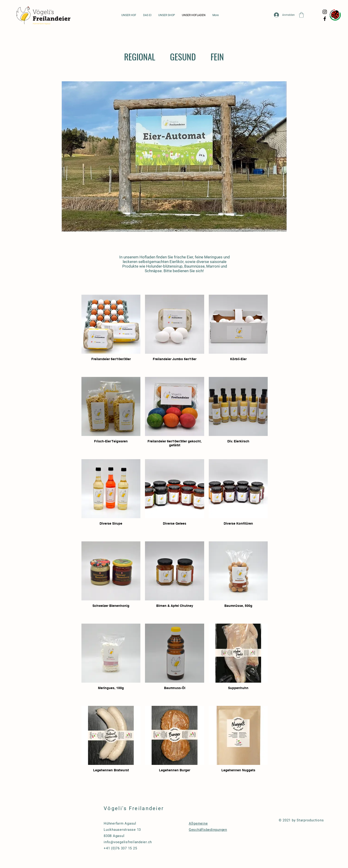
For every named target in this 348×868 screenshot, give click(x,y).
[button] (301, 15)
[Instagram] (325, 12)
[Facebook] (325, 19)
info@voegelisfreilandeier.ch (128, 842)
